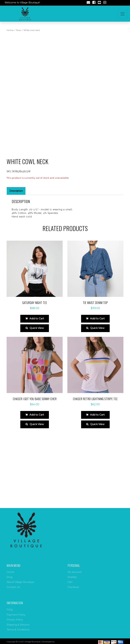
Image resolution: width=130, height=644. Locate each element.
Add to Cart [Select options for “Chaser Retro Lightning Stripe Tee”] (97, 473)
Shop (10, 577)
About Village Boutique (20, 582)
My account (75, 572)
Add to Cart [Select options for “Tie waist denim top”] (97, 375)
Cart (70, 582)
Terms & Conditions (18, 630)
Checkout (73, 587)
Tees (18, 30)
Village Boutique (32, 642)
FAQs (10, 610)
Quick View (37, 386)
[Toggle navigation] (123, 14)
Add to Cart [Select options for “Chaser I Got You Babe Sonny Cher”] (37, 473)
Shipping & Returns (18, 625)
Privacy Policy (15, 620)
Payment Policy (16, 615)
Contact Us (13, 587)
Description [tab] (16, 249)
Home (10, 30)
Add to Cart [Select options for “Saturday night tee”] (37, 375)
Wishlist (72, 577)
